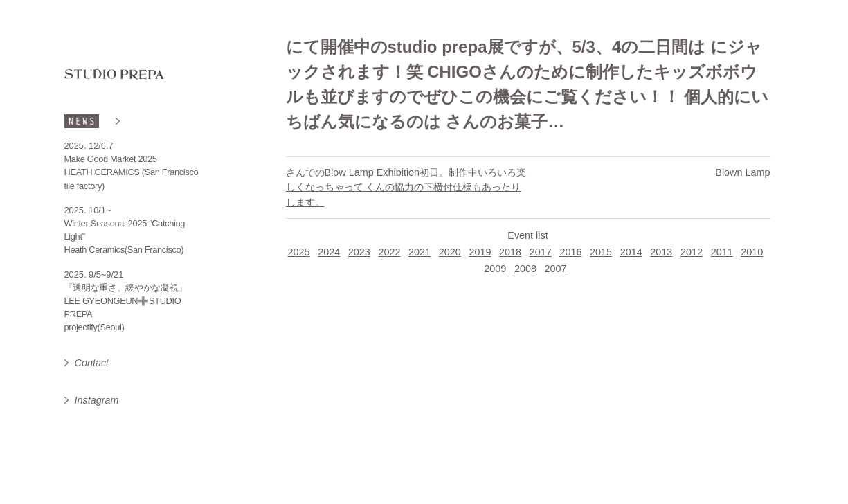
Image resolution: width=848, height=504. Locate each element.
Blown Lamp (742, 172)
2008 (525, 269)
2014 (631, 252)
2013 (661, 252)
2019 (480, 252)
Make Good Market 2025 (111, 159)
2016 (570, 252)
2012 (692, 252)
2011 (722, 252)
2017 (541, 252)
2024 (329, 252)
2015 (601, 252)
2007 (556, 269)
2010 (752, 252)
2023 (359, 252)
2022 (389, 252)
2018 (510, 252)
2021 (420, 252)
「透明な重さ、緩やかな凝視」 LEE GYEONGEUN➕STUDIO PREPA (126, 301)
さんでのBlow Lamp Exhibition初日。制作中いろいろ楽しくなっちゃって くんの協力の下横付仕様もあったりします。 (406, 187)
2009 (495, 269)
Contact (92, 363)
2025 (298, 252)
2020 (450, 252)
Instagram (97, 400)
